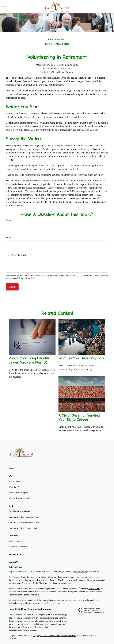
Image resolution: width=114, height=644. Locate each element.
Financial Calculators (18, 547)
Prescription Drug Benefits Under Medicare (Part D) (29, 360)
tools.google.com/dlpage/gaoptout (23, 630)
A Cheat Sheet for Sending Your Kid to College (79, 417)
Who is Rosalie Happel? (19, 498)
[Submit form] (12, 287)
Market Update (15, 541)
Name (8, 220)
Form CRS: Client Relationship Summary (30, 609)
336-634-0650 (80, 572)
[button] (11, 469)
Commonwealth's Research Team (23, 517)
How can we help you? (17, 255)
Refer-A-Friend (16, 567)
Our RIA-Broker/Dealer (19, 511)
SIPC (98, 589)
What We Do (14, 487)
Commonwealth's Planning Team (23, 528)
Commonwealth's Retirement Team (24, 522)
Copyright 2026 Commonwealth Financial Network (55, 636)
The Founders (15, 482)
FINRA (92, 589)
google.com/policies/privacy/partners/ (39, 624)
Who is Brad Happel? (18, 493)
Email (8, 237)
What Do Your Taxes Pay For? (81, 358)
